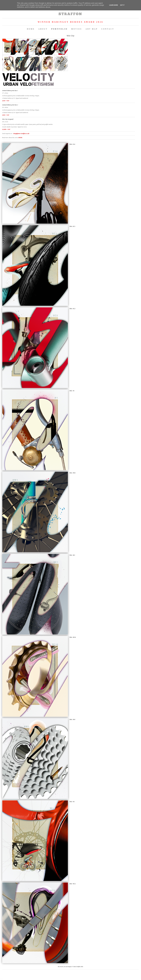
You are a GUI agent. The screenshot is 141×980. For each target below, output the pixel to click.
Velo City (70, 36)
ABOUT (43, 29)
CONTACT (108, 29)
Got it (122, 5)
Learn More (114, 5)
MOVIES (77, 29)
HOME (31, 29)
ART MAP (92, 29)
